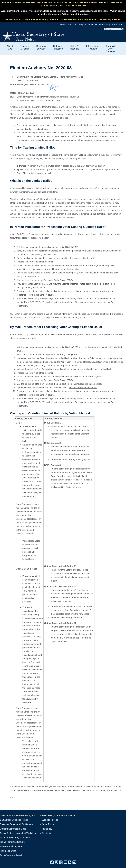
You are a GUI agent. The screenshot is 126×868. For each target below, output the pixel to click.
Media (63, 25)
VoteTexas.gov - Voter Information (59, 815)
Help (81, 25)
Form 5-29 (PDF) (32, 402)
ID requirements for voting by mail (79, 19)
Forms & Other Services (110, 49)
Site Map (72, 25)
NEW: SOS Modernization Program (17, 815)
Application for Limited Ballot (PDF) (61, 247)
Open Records (49, 824)
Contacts (46, 833)
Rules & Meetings (75, 47)
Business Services (41, 47)
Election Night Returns (110, 19)
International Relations (93, 47)
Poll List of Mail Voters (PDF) (83, 388)
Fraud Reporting (8, 851)
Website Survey (103, 25)
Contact (89, 25)
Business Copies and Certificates (16, 824)
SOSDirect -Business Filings (14, 820)
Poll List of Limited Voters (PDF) (63, 273)
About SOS (10, 47)
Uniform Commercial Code (13, 829)
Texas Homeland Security (13, 842)
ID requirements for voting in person (40, 19)
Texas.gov (47, 829)
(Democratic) (61, 97)
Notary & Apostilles (58, 47)
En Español (118, 25)
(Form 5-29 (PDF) (32, 302)
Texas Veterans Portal (11, 855)
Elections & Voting (25, 47)
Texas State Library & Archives (15, 838)
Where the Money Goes (12, 846)
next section (106, 284)
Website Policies (50, 820)
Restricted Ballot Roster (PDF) (58, 280)
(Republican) (73, 97)
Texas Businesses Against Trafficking (18, 833)
